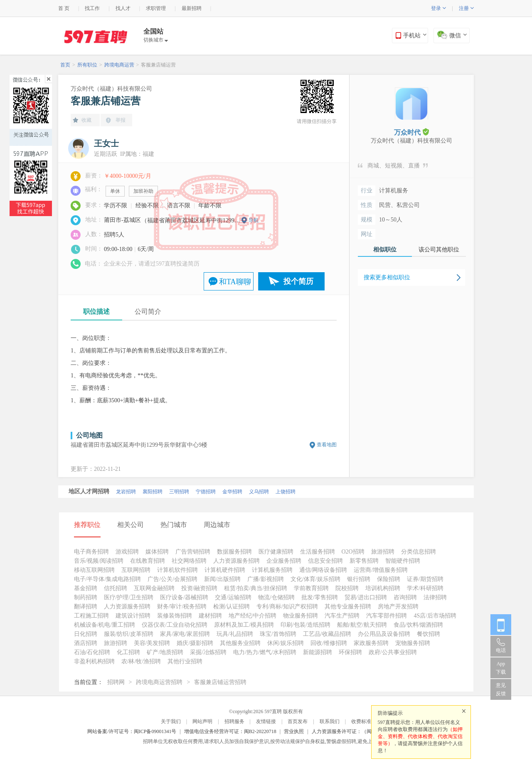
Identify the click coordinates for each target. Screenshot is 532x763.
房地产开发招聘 (398, 607)
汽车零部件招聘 (387, 616)
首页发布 (298, 721)
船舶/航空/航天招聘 (362, 625)
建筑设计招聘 (133, 616)
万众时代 (411, 132)
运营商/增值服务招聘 (381, 570)
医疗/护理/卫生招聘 (129, 597)
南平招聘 (158, 492)
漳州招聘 (212, 492)
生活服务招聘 (318, 552)
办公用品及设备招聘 (384, 634)
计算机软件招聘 (177, 570)
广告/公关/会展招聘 (172, 579)
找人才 (123, 8)
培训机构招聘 (383, 588)
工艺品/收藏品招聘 (327, 634)
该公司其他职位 (439, 250)
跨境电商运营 (119, 65)
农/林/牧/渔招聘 (141, 661)
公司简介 (148, 311)
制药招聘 (86, 597)
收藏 (86, 120)
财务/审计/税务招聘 (182, 607)
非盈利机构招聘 (94, 661)
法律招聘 (435, 597)
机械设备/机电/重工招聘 (105, 625)
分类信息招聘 (419, 552)
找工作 (92, 8)
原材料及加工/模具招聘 (244, 625)
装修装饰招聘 (175, 616)
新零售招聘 (364, 561)
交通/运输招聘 (233, 597)
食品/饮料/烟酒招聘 (419, 625)
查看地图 (327, 445)
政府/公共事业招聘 (393, 652)
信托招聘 (116, 588)
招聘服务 (234, 721)
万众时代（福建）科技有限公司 (111, 89)
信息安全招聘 (325, 561)
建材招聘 (210, 616)
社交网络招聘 (189, 561)
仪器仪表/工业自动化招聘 (175, 625)
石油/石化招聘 (92, 652)
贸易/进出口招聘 (366, 597)
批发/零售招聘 (320, 597)
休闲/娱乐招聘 (286, 643)
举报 (121, 120)
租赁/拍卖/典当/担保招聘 (256, 588)
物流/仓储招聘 (276, 597)
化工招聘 (128, 652)
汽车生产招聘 (342, 616)
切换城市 (156, 40)
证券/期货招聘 (425, 579)
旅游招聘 (383, 552)
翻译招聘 (86, 607)
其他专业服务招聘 (348, 607)
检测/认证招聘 (232, 607)
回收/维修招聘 (329, 643)
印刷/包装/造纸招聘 (305, 625)
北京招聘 (79, 492)
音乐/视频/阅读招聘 (99, 561)
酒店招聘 (86, 643)
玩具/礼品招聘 (235, 634)
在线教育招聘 (148, 561)
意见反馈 (501, 689)
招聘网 (116, 682)
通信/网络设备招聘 (323, 570)
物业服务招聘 (300, 616)
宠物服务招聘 (413, 643)
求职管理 (156, 8)
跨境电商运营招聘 (159, 682)
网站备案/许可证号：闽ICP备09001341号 (132, 731)
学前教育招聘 (311, 588)
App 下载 (501, 668)
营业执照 (294, 731)
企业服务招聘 (284, 561)
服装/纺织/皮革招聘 (129, 634)
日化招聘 (86, 634)
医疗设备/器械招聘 (184, 597)
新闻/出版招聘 (222, 579)
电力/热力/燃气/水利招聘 (265, 652)
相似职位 (385, 250)
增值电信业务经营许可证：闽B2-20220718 (230, 731)
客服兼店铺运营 (158, 65)
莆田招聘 (238, 492)
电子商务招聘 (91, 552)
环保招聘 (350, 652)
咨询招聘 (405, 597)
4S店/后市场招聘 (435, 616)
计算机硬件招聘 (225, 570)
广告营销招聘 (193, 552)
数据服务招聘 (234, 552)
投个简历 (298, 281)
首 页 (64, 8)
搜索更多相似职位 (387, 277)
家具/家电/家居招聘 (185, 634)
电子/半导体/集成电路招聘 (108, 579)
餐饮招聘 (429, 634)
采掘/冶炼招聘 (208, 652)
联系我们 (330, 721)
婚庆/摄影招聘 (195, 643)
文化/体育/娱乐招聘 (315, 579)
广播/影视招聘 (266, 579)
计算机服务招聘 (272, 570)
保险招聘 (389, 579)
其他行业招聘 (185, 661)
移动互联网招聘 (94, 570)
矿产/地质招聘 (165, 652)
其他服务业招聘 (240, 643)
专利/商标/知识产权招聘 (287, 607)
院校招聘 (347, 588)
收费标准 (361, 721)
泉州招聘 (132, 492)
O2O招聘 (353, 552)
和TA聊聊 (235, 282)
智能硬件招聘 (403, 561)
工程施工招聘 (91, 616)
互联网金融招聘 (154, 588)
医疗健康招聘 (276, 552)
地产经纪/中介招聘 (253, 616)
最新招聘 (192, 8)
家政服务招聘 (371, 643)
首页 (65, 65)
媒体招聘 (157, 552)
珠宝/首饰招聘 (278, 634)
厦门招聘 (105, 492)
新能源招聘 (318, 652)
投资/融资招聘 (199, 588)
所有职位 (87, 65)
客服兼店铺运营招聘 (220, 682)
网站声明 (202, 721)
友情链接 (266, 721)
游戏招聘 (127, 552)
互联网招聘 (136, 570)
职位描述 (96, 311)
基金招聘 (86, 588)
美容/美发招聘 (152, 643)
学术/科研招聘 (425, 588)
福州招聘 (185, 492)
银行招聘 (359, 579)
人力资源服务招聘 (236, 561)
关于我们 (171, 721)
